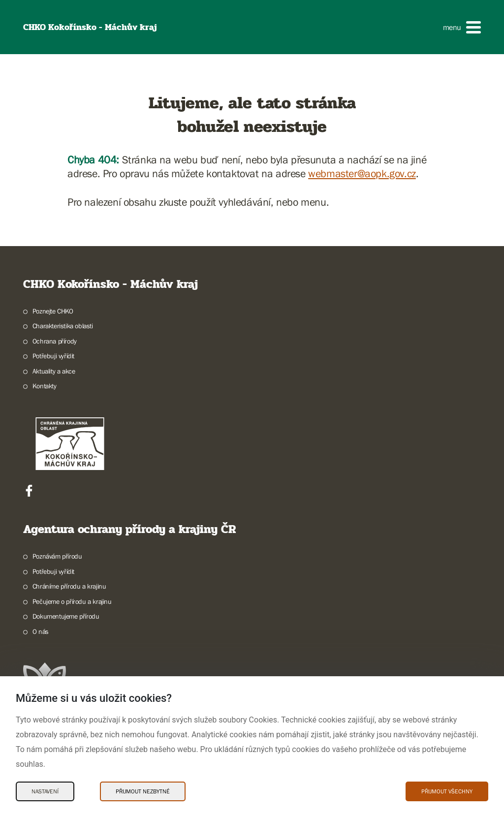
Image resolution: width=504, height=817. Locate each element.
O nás (41, 631)
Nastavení (45, 791)
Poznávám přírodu (57, 556)
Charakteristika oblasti (63, 326)
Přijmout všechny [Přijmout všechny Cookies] (447, 791)
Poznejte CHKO (53, 311)
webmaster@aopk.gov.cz (362, 173)
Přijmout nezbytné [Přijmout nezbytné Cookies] (143, 791)
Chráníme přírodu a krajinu (69, 586)
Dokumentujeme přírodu (66, 616)
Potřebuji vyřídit (53, 356)
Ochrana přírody (55, 341)
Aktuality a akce (54, 371)
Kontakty (45, 386)
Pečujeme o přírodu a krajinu (72, 601)
